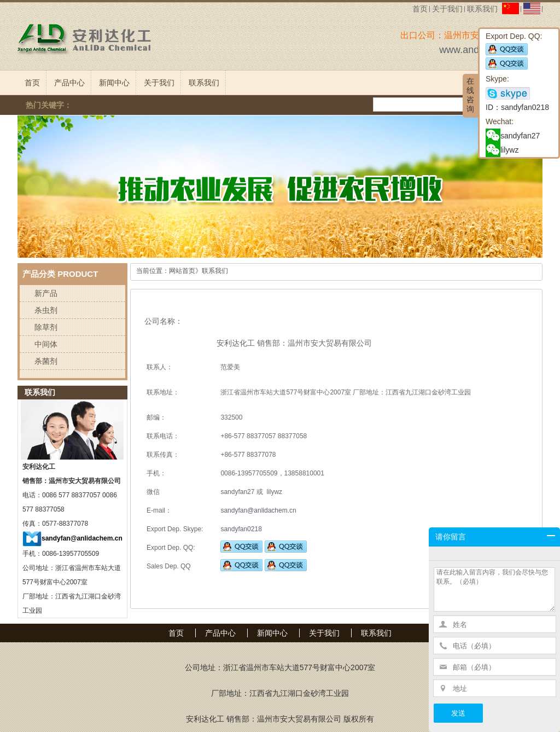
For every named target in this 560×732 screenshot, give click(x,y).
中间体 (46, 344)
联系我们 (482, 9)
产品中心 (69, 83)
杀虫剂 (46, 310)
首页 (420, 9)
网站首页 (182, 271)
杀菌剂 (46, 361)
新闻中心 (114, 83)
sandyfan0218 (241, 529)
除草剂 (46, 327)
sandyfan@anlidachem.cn (82, 538)
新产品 (46, 293)
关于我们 (447, 9)
